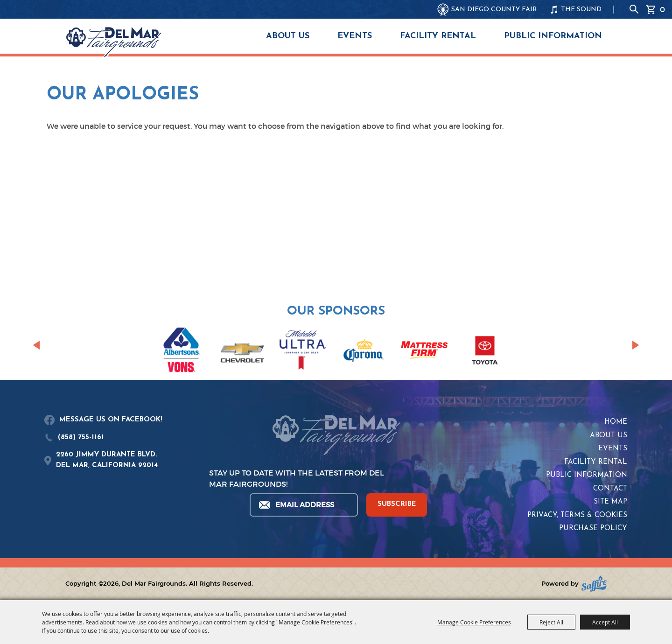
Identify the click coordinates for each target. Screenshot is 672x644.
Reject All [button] (551, 622)
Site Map (610, 502)
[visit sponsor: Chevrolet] (242, 352)
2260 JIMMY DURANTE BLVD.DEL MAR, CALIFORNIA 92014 (107, 460)
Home (616, 422)
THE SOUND (581, 10)
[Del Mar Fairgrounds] (114, 42)
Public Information (553, 36)
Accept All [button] (605, 622)
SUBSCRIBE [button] (397, 504)
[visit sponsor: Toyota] (485, 352)
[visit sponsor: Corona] (364, 352)
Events (355, 36)
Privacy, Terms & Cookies (577, 515)
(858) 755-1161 (81, 437)
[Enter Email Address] (303, 505)
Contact (610, 489)
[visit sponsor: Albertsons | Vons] (182, 352)
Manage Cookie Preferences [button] (474, 622)
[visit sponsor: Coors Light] (303, 351)
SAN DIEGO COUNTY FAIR (494, 10)
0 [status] (662, 9)
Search (634, 9)
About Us (288, 36)
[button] (36, 345)
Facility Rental (438, 36)
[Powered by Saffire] (594, 584)
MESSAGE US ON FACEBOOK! (111, 420)
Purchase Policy (593, 528)
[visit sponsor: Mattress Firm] (424, 352)
